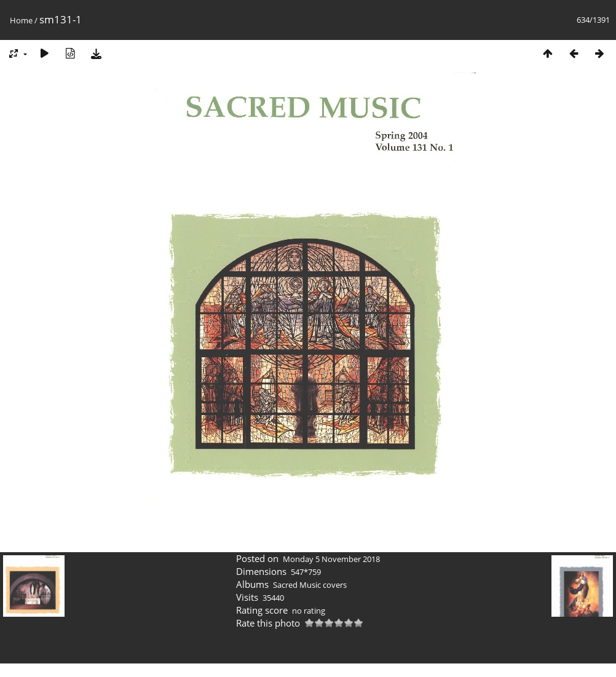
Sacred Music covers (310, 585)
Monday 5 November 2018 (331, 559)
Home (21, 20)
